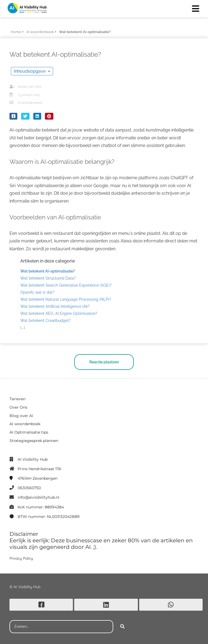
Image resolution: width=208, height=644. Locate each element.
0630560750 (29, 488)
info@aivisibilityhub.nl (38, 497)
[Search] (122, 627)
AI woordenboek (30, 103)
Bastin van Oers (30, 87)
